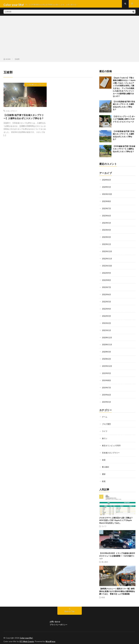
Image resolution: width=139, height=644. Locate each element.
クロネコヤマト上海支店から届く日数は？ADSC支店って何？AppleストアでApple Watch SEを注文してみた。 (116, 517)
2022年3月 (107, 315)
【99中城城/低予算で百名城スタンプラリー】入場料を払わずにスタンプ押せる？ (124, 151)
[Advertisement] (69, 39)
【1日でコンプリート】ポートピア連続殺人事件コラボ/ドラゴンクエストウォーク (124, 121)
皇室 (104, 457)
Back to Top (69, 608)
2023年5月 (107, 224)
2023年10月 (107, 196)
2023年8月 (107, 203)
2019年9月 (107, 372)
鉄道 (104, 478)
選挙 (104, 471)
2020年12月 (107, 336)
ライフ (105, 429)
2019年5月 (107, 400)
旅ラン (105, 436)
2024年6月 (107, 182)
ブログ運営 (107, 422)
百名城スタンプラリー (35, 87)
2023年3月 (107, 238)
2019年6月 (107, 393)
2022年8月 (107, 280)
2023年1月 (107, 245)
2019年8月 (107, 379)
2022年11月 (107, 259)
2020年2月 (107, 358)
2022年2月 (107, 322)
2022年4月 (107, 308)
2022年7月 (107, 287)
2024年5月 (107, 189)
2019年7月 (107, 386)
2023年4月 (107, 231)
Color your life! (27, 635)
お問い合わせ (55, 618)
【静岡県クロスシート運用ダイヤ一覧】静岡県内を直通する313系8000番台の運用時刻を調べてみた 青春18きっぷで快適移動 (117, 588)
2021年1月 (107, 329)
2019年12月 (107, 365)
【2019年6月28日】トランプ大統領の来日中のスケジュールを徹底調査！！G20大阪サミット (117, 552)
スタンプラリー (12, 113)
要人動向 (106, 464)
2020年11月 (107, 344)
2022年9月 (107, 273)
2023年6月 (107, 217)
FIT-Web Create (27, 638)
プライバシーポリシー (58, 621)
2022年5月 (107, 301)
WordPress (51, 638)
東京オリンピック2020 (112, 443)
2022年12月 (107, 252)
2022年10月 (107, 266)
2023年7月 (107, 210)
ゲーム (105, 415)
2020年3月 (107, 351)
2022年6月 (107, 294)
